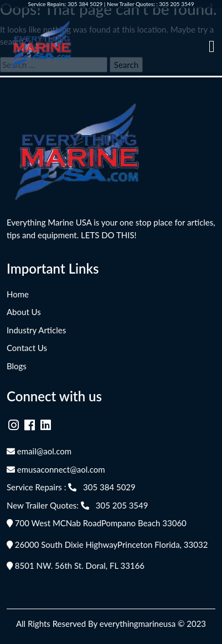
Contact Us (27, 348)
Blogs (17, 366)
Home (18, 294)
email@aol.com (39, 451)
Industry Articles (36, 330)
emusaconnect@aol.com (56, 469)
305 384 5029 (85, 4)
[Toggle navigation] (212, 46)
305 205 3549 (176, 4)
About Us (24, 312)
